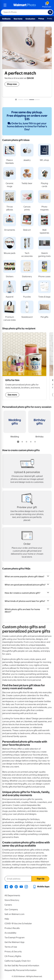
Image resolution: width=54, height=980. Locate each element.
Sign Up (41, 879)
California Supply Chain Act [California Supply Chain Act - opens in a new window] (18, 961)
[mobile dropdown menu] (5, 5)
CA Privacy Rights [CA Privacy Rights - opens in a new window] (13, 956)
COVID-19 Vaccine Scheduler (18, 924)
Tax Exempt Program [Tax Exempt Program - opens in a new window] (15, 938)
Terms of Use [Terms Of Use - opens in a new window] (11, 947)
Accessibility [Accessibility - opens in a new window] (10, 933)
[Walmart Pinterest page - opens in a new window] (16, 887)
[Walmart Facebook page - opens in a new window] (6, 887)
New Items (18, 19)
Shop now (12, 84)
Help (7, 919)
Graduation (30, 19)
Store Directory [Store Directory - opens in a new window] (12, 900)
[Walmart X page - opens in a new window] (11, 887)
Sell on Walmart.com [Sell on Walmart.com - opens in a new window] (14, 914)
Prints (50, 19)
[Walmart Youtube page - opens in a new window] (21, 887)
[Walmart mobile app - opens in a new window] (41, 887)
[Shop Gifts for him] (24, 366)
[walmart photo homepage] (25, 5)
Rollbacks (6, 19)
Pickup (41, 19)
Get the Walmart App (14, 942)
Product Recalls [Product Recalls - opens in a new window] (12, 928)
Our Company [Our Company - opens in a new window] (11, 909)
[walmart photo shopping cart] (47, 5)
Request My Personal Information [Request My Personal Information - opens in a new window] (21, 970)
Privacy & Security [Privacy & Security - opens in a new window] (13, 952)
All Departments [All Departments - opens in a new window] (12, 895)
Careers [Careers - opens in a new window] (8, 905)
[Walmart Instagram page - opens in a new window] (26, 887)
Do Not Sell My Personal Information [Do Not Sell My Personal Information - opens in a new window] (22, 966)
